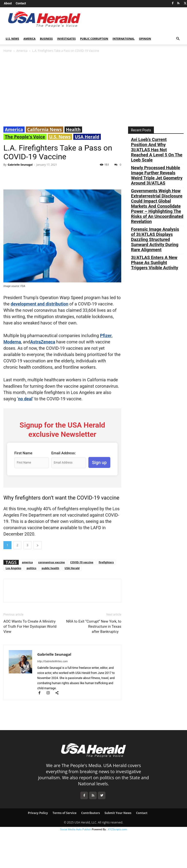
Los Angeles (13, 568)
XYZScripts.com (117, 829)
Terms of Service (65, 813)
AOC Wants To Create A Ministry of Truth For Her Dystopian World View (30, 626)
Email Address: (64, 453)
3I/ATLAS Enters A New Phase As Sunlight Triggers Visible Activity (154, 263)
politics (31, 568)
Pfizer (106, 336)
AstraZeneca (43, 342)
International (123, 39)
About (8, 3)
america (27, 562)
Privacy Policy (38, 813)
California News (45, 129)
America (29, 39)
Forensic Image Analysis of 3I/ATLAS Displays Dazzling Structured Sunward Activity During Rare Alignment (155, 239)
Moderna (12, 342)
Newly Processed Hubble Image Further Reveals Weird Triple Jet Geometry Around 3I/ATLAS (157, 175)
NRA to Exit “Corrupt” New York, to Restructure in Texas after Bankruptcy (94, 626)
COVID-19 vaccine (82, 562)
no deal (25, 399)
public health (50, 568)
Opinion (145, 39)
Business (46, 39)
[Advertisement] (93, 90)
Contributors (90, 813)
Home (8, 51)
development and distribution (40, 304)
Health (73, 129)
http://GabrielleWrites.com (52, 661)
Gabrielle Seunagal (20, 165)
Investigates (66, 39)
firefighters (106, 562)
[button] (178, 39)
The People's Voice (25, 137)
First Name (23, 453)
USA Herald (87, 137)
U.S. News (12, 39)
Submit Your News (118, 813)
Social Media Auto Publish (76, 829)
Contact (21, 3)
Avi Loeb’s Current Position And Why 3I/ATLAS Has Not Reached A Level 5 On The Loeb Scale (157, 150)
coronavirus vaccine (52, 562)
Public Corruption (94, 39)
